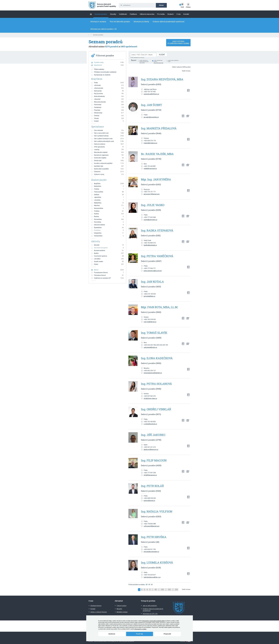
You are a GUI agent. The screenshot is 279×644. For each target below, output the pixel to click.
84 (156, 590)
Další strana (186, 71)
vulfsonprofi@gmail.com (152, 526)
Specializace (98, 127)
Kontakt (93, 609)
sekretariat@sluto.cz (150, 347)
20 (147, 585)
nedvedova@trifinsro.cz (151, 94)
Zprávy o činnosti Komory (99, 612)
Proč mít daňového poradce (120, 22)
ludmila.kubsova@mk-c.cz (152, 577)
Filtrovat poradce (105, 56)
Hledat (161, 5)
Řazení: (134, 60)
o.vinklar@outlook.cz (150, 424)
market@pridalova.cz (150, 143)
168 (162, 590)
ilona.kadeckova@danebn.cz (153, 373)
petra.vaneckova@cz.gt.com (153, 271)
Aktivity (96, 241)
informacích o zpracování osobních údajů (153, 621)
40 (149, 585)
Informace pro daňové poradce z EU (104, 29)
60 (152, 585)
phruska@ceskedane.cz (151, 552)
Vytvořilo (185, 641)
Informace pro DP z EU (150, 614)
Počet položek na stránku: (137, 585)
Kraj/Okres (97, 79)
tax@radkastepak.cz (150, 245)
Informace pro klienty (141, 22)
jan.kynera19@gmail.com (152, 194)
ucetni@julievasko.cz (150, 220)
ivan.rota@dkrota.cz (150, 322)
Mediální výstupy (122, 612)
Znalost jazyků (99, 180)
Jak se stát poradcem (150, 606)
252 (169, 590)
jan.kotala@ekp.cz (149, 296)
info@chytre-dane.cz (150, 398)
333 (176, 590)
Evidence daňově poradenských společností (169, 22)
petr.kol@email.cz (149, 501)
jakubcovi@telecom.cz (151, 450)
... (153, 590)
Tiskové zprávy (122, 606)
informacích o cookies (140, 629)
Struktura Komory (96, 606)
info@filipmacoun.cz (150, 475)
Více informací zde (158, 63)
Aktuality (119, 609)
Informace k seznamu (98, 22)
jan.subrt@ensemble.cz (151, 117)
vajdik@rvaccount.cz (150, 169)
